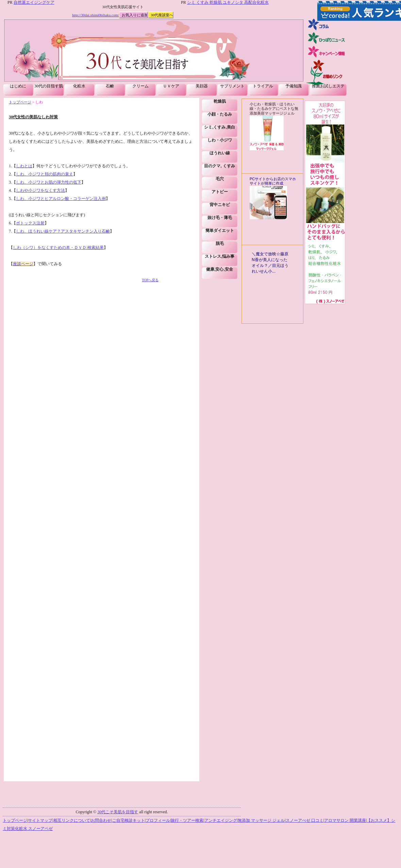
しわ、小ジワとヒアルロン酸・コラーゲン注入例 (61, 199)
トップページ (20, 102)
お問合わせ (101, 820)
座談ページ (23, 264)
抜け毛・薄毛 (220, 218)
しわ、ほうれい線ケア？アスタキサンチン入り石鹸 (63, 231)
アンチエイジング (221, 820)
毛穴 (220, 179)
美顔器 (202, 86)
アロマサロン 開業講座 (345, 820)
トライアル (263, 86)
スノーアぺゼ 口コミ (305, 820)
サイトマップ (40, 820)
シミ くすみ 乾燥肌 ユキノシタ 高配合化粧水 (228, 2)
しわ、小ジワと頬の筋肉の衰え (45, 174)
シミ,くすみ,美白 (220, 127)
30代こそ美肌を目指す (118, 812)
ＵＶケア (171, 86)
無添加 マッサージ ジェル (261, 820)
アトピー (220, 192)
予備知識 (294, 86)
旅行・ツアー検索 (187, 820)
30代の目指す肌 (49, 86)
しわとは (24, 166)
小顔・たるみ (220, 114)
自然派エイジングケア (34, 2)
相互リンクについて (72, 820)
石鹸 (110, 86)
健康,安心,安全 (220, 269)
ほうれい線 (220, 153)
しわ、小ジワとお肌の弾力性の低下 (49, 182)
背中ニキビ (220, 205)
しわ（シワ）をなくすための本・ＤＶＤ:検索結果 (58, 248)
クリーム (140, 86)
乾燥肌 (220, 101)
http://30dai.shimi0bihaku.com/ (96, 15)
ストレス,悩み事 (220, 256)
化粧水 (79, 86)
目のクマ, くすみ (220, 166)
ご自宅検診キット (129, 820)
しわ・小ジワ (220, 140)
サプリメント (232, 86)
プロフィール (158, 820)
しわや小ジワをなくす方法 (40, 190)
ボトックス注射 (30, 223)
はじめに (18, 86)
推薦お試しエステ (328, 86)
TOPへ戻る (150, 280)
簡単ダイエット (220, 231)
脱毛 (220, 243)
